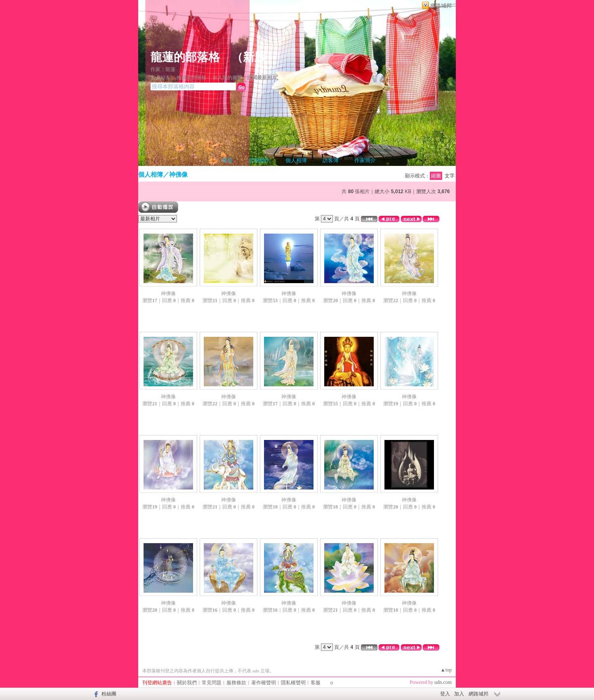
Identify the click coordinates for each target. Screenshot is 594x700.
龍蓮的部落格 (185, 57)
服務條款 (236, 683)
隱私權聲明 (293, 683)
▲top (446, 670)
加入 (459, 694)
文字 (450, 176)
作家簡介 (365, 160)
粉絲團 (109, 694)
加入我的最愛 (227, 78)
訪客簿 (331, 160)
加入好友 (160, 78)
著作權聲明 (264, 683)
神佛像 (178, 174)
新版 (255, 57)
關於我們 (187, 683)
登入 (445, 694)
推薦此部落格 (191, 78)
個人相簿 (296, 160)
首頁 (227, 160)
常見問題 (212, 683)
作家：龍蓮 (163, 69)
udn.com (443, 682)
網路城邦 (441, 6)
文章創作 (259, 160)
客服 (316, 683)
